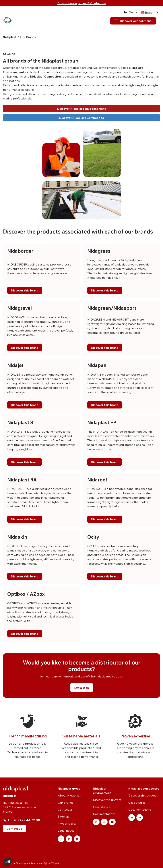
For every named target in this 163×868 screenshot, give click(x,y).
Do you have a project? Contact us (82, 3)
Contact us (65, 809)
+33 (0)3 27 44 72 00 (24, 820)
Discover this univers (107, 800)
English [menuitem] (149, 12)
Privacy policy (67, 824)
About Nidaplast (69, 795)
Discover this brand (25, 290)
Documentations (104, 814)
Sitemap (63, 816)
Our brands (66, 803)
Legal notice (66, 831)
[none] (150, 12)
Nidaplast (10, 37)
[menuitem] (150, 12)
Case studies (102, 807)
